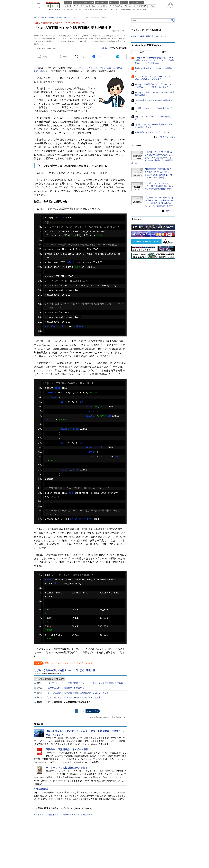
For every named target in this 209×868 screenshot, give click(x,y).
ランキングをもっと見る (165, 137)
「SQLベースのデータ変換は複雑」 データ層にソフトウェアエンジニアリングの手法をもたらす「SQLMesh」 (154, 60)
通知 (65, 57)
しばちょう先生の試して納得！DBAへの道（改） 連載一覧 (65, 670)
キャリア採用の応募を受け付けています (150, 36)
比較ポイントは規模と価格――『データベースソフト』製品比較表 (64, 815)
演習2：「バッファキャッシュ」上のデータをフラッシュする (69, 663)
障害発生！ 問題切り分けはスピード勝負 (67, 749)
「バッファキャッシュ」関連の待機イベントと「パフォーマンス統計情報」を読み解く (85, 683)
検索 (172, 20)
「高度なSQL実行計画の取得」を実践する (65, 688)
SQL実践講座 (41, 789)
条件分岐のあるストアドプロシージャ (152, 132)
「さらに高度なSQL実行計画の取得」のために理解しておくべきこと (77, 693)
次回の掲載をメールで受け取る (49, 674)
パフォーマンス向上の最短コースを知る (67, 768)
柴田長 (104, 48)
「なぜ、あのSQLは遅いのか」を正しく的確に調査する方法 (73, 698)
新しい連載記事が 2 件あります (52, 679)
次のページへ (92, 711)
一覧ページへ (170, 211)
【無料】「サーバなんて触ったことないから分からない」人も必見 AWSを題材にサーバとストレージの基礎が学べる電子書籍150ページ (152, 158)
